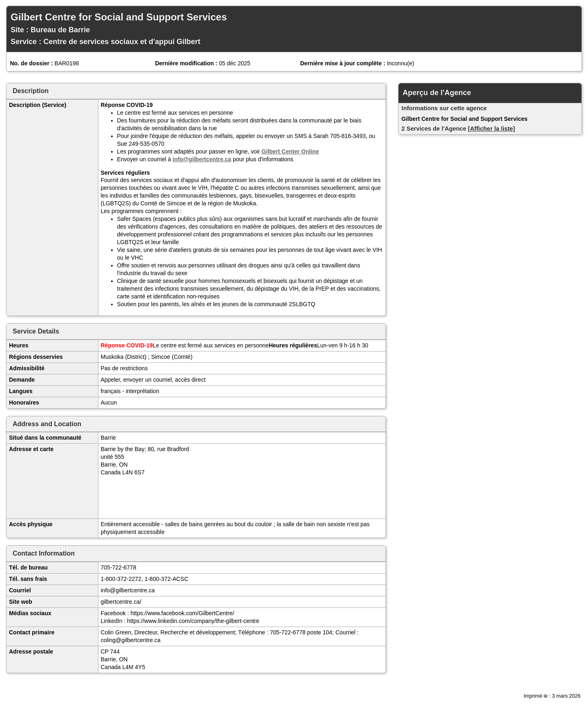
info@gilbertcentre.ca (202, 159)
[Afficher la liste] (491, 129)
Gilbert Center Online (291, 151)
